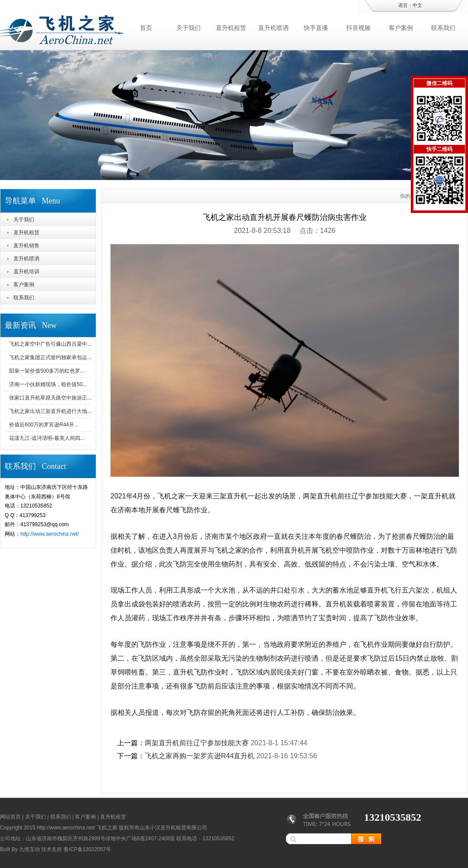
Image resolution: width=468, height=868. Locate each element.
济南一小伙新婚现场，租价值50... (48, 384)
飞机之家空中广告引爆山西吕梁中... (50, 344)
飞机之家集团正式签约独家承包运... (50, 357)
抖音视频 (358, 28)
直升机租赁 (231, 28)
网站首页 (10, 817)
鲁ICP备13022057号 (87, 849)
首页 (146, 28)
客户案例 (401, 28)
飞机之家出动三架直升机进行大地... (50, 411)
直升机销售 (26, 246)
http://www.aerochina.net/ (50, 534)
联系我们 (443, 28)
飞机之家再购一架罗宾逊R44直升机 (200, 756)
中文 (417, 5)
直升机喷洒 (273, 28)
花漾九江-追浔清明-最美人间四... (47, 438)
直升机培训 (26, 272)
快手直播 (316, 28)
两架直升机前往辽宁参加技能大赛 (197, 743)
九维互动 (29, 849)
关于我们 (188, 28)
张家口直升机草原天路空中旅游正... (50, 398)
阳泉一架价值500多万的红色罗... (47, 371)
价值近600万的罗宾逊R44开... (44, 425)
